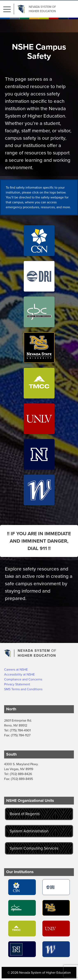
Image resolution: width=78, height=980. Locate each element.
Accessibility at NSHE (19, 674)
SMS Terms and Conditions (23, 689)
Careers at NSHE (16, 669)
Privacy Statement (17, 684)
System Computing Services (34, 848)
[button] (9, 9)
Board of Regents (25, 814)
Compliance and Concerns (23, 679)
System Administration (29, 831)
